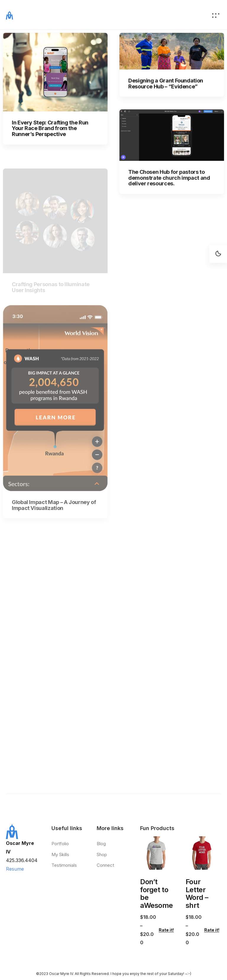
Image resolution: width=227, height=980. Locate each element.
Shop (102, 855)
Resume (15, 869)
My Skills (60, 855)
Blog (101, 844)
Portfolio (60, 844)
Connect (105, 865)
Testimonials (64, 865)
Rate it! (166, 930)
